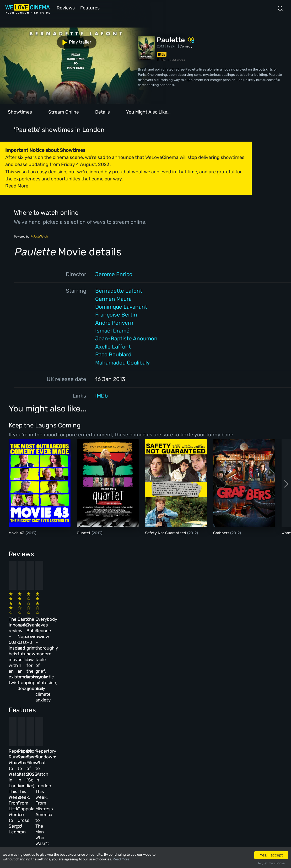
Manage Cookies (124, 800)
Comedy (186, 46)
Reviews (65, 7)
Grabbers (222, 532)
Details (103, 111)
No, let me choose (271, 863)
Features (90, 7)
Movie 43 (17, 532)
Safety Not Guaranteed (166, 532)
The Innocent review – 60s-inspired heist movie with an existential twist (34, 610)
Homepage (52, 755)
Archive (117, 767)
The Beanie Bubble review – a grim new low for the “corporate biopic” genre (164, 610)
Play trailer (23, 40)
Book (48, 767)
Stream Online (64, 111)
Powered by (31, 236)
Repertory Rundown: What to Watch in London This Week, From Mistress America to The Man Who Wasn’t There (229, 700)
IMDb (101, 395)
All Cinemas (85, 755)
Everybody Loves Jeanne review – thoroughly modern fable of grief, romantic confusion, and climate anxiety (228, 615)
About (116, 755)
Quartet (84, 532)
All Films (52, 778)
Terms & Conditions (127, 778)
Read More (121, 859)
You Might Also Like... (148, 111)
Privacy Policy (123, 789)
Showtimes (20, 111)
